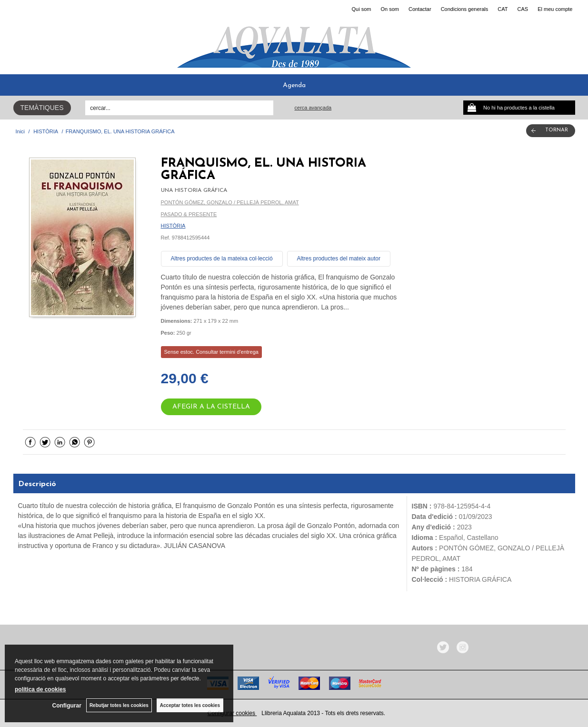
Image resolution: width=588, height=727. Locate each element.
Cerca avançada (313, 108)
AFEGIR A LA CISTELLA (211, 407)
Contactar (420, 9)
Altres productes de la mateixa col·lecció (222, 259)
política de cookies (40, 689)
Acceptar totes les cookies (190, 705)
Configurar (67, 706)
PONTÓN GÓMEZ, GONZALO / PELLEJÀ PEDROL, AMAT (230, 202)
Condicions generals (465, 9)
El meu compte (555, 9)
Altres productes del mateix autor (339, 259)
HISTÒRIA (173, 226)
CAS (523, 9)
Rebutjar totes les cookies (119, 705)
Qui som (361, 9)
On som (390, 9)
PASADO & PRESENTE (189, 214)
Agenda (294, 85)
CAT (503, 9)
